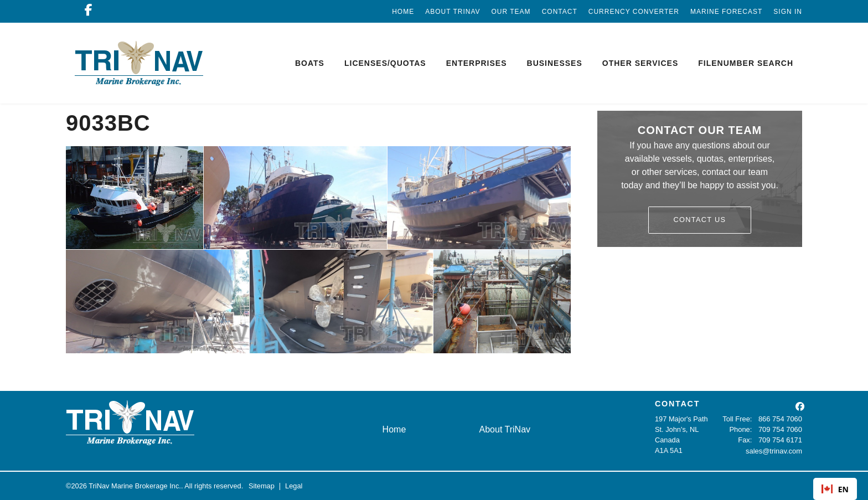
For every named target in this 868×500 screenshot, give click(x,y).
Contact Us (700, 220)
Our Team (511, 12)
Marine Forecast (726, 12)
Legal (294, 486)
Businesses (555, 63)
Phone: (742, 429)
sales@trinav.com (774, 450)
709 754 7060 (781, 429)
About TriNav (453, 12)
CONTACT (677, 404)
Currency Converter (634, 12)
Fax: (745, 440)
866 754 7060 (781, 419)
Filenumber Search (746, 63)
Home (403, 12)
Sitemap (262, 486)
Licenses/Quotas (385, 63)
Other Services (640, 63)
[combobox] (835, 489)
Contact (560, 12)
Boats (310, 63)
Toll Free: (738, 419)
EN (835, 489)
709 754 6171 (781, 440)
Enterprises (477, 63)
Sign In (788, 12)
